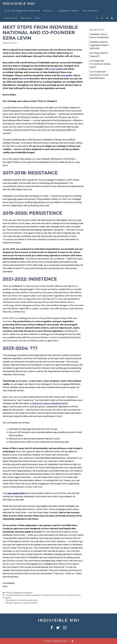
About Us (50, 11)
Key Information (90, 11)
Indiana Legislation (33, 595)
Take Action (26, 18)
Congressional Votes (15, 595)
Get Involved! (11, 18)
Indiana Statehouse (51, 595)
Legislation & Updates (69, 11)
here (21, 79)
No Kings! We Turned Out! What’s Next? (100, 64)
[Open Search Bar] (97, 18)
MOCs (63, 595)
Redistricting (72, 595)
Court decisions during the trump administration (99, 75)
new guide (57, 69)
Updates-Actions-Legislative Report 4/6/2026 (99, 45)
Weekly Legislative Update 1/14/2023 (21, 603)
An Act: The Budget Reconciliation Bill (22, 11)
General (9, 593)
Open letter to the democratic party (22, 600)
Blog (37, 18)
